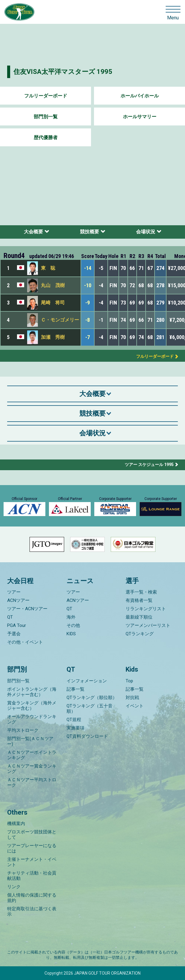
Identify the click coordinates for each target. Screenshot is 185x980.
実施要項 (75, 728)
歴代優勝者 (46, 138)
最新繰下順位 (139, 617)
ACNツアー (18, 600)
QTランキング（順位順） (92, 698)
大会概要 (33, 232)
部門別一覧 (46, 117)
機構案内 (16, 824)
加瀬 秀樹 (53, 337)
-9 (88, 303)
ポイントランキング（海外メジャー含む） (32, 692)
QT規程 (74, 720)
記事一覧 (75, 689)
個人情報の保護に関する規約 (32, 898)
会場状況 (146, 232)
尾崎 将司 (53, 303)
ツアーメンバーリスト (148, 625)
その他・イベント (25, 642)
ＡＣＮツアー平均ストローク (32, 782)
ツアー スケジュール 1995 (149, 465)
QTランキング (140, 634)
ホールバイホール (140, 96)
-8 (88, 320)
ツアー (14, 592)
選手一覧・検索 (141, 592)
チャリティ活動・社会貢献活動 (32, 876)
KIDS (71, 634)
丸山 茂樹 (53, 285)
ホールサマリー (140, 117)
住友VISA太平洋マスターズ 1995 (63, 72)
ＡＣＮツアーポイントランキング (32, 755)
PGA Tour (17, 625)
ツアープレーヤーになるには (32, 848)
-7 (88, 337)
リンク (14, 887)
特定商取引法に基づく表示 (32, 911)
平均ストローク (23, 730)
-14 (88, 268)
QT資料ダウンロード (87, 736)
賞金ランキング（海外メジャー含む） (32, 706)
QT (10, 617)
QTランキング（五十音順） (90, 709)
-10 (88, 285)
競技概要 (90, 232)
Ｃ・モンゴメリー (60, 320)
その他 (73, 625)
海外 (71, 617)
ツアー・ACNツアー (27, 609)
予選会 (14, 634)
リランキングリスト (146, 609)
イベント (135, 706)
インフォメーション (87, 681)
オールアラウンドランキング (32, 719)
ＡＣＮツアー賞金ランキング (32, 769)
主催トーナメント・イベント (32, 862)
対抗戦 (132, 698)
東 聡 (48, 268)
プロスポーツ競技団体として (32, 835)
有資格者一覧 (139, 600)
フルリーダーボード (46, 96)
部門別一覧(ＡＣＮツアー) (30, 741)
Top (129, 681)
